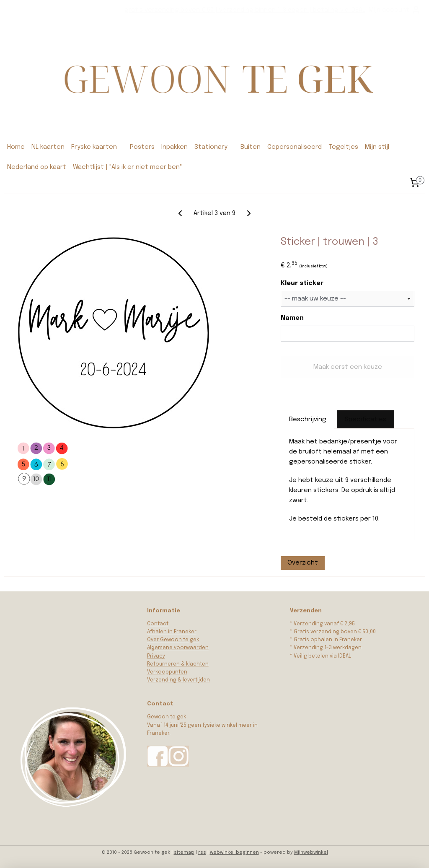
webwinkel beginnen (234, 852)
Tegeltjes (343, 147)
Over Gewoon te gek (173, 640)
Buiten (251, 147)
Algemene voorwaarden (178, 648)
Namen (292, 318)
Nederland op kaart (37, 167)
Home (16, 147)
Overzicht (303, 563)
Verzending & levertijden (178, 680)
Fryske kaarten (94, 147)
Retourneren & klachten (178, 664)
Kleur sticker (302, 284)
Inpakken (174, 147)
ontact (159, 624)
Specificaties (366, 420)
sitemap (184, 852)
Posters (142, 147)
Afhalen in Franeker (172, 632)
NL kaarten (48, 147)
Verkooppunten (167, 672)
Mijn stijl (377, 147)
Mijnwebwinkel (311, 852)
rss (202, 852)
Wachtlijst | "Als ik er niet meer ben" (128, 167)
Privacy (156, 656)
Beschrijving (308, 420)
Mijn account (395, 10)
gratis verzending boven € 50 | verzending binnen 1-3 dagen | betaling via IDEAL (245, 10)
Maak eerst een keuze (348, 368)
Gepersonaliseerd (295, 147)
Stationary (211, 147)
